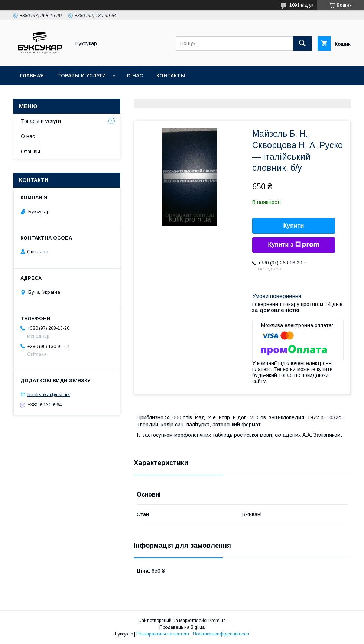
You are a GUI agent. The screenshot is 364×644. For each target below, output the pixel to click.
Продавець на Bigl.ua (182, 627)
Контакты (171, 76)
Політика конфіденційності (221, 634)
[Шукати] (302, 43)
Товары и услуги (82, 76)
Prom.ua (217, 621)
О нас (135, 76)
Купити (294, 226)
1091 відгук (301, 5)
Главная (32, 76)
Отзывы (30, 152)
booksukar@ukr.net (49, 394)
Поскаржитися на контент (163, 634)
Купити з (293, 245)
